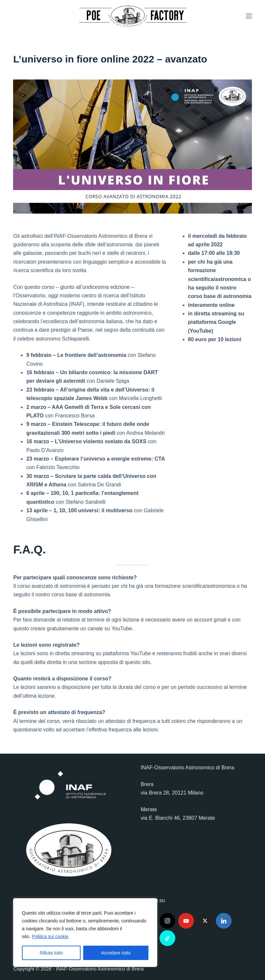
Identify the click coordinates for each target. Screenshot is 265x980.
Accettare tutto (116, 953)
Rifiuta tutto (51, 953)
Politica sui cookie (50, 936)
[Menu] (249, 16)
